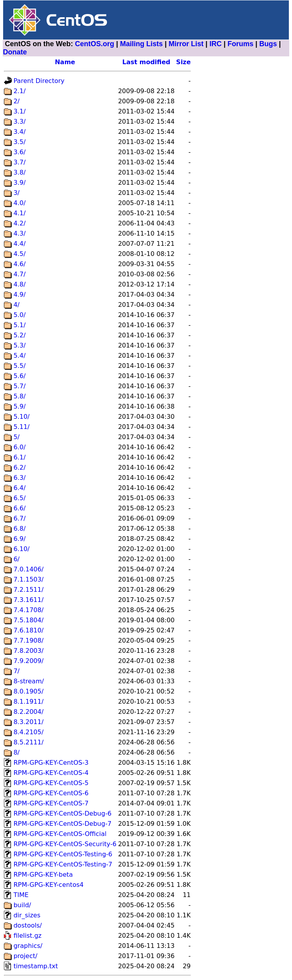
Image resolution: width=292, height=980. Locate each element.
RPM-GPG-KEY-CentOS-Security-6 (65, 844)
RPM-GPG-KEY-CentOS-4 (51, 773)
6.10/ (21, 549)
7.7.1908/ (28, 640)
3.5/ (19, 142)
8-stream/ (28, 681)
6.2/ (19, 467)
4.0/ (19, 203)
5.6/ (19, 376)
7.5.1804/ (28, 620)
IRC (215, 44)
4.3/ (19, 233)
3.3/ (19, 122)
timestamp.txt (35, 966)
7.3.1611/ (28, 600)
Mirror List (186, 44)
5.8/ (19, 396)
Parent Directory (39, 81)
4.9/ (19, 295)
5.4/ (19, 356)
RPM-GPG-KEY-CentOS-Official (60, 834)
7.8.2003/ (28, 651)
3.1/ (19, 111)
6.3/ (19, 478)
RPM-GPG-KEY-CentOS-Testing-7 (63, 864)
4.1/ (19, 213)
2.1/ (19, 91)
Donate (15, 52)
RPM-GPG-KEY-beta (43, 875)
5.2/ (19, 335)
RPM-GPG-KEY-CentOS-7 (51, 803)
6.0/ (19, 447)
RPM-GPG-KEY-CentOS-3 (51, 763)
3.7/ (19, 162)
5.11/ (21, 427)
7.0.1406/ (28, 569)
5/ (16, 437)
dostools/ (27, 925)
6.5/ (19, 498)
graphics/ (28, 946)
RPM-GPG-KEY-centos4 (48, 885)
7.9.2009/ (28, 661)
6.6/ (19, 508)
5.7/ (19, 386)
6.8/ (19, 529)
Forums (240, 44)
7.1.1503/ (28, 579)
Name (65, 62)
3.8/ (19, 172)
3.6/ (19, 152)
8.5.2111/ (28, 742)
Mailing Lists (141, 44)
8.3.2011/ (28, 722)
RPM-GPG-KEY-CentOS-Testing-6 (63, 854)
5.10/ (21, 417)
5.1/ (19, 325)
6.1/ (19, 457)
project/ (25, 956)
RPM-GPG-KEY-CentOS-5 (51, 783)
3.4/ (19, 132)
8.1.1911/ (28, 702)
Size (183, 62)
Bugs (268, 44)
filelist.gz (27, 936)
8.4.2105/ (28, 732)
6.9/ (19, 539)
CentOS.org (94, 44)
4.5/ (19, 254)
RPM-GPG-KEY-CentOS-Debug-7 (62, 824)
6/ (16, 559)
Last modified (146, 62)
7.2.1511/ (28, 590)
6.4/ (19, 488)
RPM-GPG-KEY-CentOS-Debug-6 (62, 813)
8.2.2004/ (28, 712)
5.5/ (19, 366)
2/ (16, 101)
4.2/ (19, 223)
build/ (22, 905)
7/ (16, 671)
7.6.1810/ (28, 630)
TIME (21, 895)
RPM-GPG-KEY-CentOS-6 (51, 793)
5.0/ (19, 315)
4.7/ (19, 274)
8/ (16, 752)
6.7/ (19, 518)
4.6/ (19, 264)
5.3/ (19, 345)
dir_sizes (27, 915)
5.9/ (19, 406)
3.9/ (19, 183)
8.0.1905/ (28, 691)
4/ (16, 305)
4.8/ (19, 284)
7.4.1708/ (28, 610)
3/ (16, 193)
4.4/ (19, 244)
